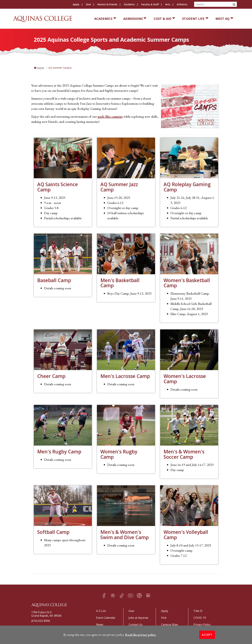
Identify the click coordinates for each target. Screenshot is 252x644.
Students (129, 4)
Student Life (193, 19)
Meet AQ (222, 19)
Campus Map (169, 625)
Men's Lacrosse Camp (125, 376)
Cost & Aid (163, 19)
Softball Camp (53, 532)
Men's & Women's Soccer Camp (184, 454)
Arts (168, 4)
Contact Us (136, 625)
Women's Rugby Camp (119, 454)
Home (40, 68)
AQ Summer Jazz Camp (119, 187)
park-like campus (110, 116)
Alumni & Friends (107, 4)
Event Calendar (106, 618)
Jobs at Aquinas (138, 618)
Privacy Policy (202, 625)
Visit (164, 618)
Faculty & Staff (150, 4)
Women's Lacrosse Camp (185, 379)
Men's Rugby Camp (59, 452)
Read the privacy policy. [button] (141, 635)
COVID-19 (200, 618)
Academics (103, 19)
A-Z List (101, 611)
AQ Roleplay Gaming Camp (187, 187)
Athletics (182, 4)
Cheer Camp (51, 376)
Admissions (133, 19)
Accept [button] (207, 635)
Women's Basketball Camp (187, 283)
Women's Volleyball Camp (186, 535)
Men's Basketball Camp (120, 283)
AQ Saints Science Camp (58, 187)
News (100, 625)
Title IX (198, 611)
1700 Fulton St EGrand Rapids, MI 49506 (46, 614)
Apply (76, 4)
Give (88, 4)
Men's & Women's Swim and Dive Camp (125, 535)
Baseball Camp (54, 280)
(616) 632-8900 (41, 621)
